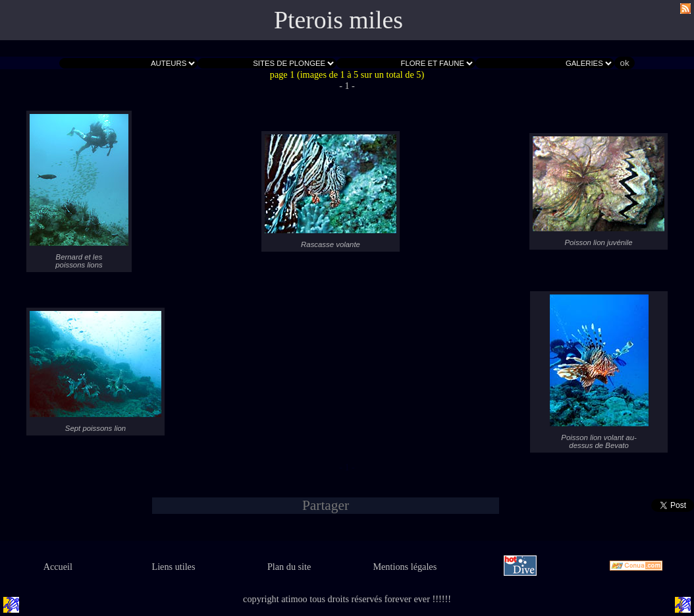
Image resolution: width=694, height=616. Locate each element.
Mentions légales (405, 567)
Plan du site (289, 567)
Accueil (58, 567)
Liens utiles (173, 567)
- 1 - (347, 86)
